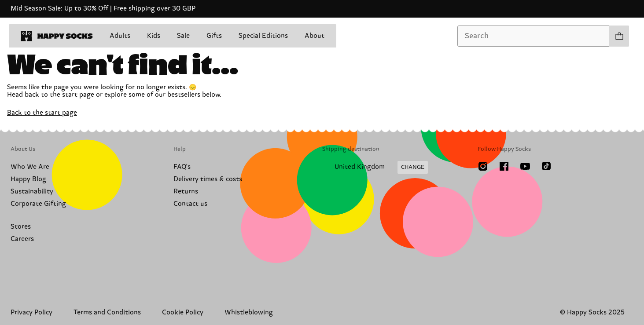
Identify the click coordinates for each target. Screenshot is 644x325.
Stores (21, 227)
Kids (154, 36)
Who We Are (30, 167)
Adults (120, 36)
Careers (22, 239)
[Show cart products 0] (619, 36)
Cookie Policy (183, 312)
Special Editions (263, 36)
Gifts (214, 36)
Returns (186, 192)
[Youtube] (525, 166)
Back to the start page (42, 113)
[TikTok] (546, 166)
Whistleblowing (249, 312)
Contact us (190, 204)
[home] (57, 36)
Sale (183, 36)
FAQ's (182, 167)
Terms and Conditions (107, 312)
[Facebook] (504, 166)
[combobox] (533, 36)
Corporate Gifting (38, 204)
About (315, 36)
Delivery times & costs (208, 179)
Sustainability (32, 192)
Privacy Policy (31, 312)
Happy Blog (28, 179)
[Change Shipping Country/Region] (375, 168)
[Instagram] (483, 166)
